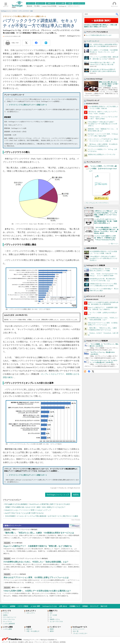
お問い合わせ (63, 606)
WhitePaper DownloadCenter (75, 526)
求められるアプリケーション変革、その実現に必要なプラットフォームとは (36, 577)
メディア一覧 (6, 642)
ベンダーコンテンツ (93, 41)
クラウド (6, 613)
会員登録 (13, 606)
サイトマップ (94, 606)
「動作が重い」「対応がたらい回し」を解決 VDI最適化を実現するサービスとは (39, 533)
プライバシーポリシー (41, 642)
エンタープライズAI (56, 622)
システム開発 (8, 629)
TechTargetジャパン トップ (58, 495)
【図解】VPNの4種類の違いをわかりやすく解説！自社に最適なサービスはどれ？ (35, 507)
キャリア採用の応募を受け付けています (99, 35)
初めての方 (104, 606)
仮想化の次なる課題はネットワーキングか (102, 154)
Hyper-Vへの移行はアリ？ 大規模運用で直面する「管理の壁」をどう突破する (38, 546)
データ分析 (53, 615)
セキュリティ (31, 613)
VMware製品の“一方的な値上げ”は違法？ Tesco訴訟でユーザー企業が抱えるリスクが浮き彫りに (103, 124)
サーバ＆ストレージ (10, 617)
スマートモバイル (9, 619)
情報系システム (55, 619)
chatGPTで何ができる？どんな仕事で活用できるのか (24, 513)
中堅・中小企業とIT (33, 631)
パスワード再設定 (23, 606)
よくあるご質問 (35, 606)
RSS (85, 371)
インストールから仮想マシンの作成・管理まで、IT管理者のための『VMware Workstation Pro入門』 (105, 238)
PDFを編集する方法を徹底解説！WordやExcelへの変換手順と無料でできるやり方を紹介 (37, 504)
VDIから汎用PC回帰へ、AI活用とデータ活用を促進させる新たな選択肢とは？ (37, 591)
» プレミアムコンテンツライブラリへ (97, 203)
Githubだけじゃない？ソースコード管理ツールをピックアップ (28, 510)
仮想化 (76, 495)
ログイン (5, 606)
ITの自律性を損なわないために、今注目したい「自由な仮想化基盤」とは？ (36, 562)
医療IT (52, 629)
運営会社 (56, 642)
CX (51, 617)
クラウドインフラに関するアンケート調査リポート (28, 105)
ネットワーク (8, 622)
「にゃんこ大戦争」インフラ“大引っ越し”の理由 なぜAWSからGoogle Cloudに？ (103, 169)
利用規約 (85, 606)
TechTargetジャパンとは (49, 606)
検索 (117, 14)
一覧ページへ (114, 244)
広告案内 (21, 642)
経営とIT (29, 629)
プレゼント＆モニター (80, 633)
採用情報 (63, 642)
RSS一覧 (76, 631)
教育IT (52, 631)
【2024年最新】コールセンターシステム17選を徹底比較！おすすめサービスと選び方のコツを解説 (41, 516)
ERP (51, 613)
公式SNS (14, 642)
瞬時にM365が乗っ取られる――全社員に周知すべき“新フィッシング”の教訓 (109, 84)
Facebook (89, 371)
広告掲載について (75, 606)
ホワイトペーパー (79, 629)
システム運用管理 (9, 624)
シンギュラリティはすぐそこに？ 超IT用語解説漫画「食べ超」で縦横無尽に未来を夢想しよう (106, 221)
